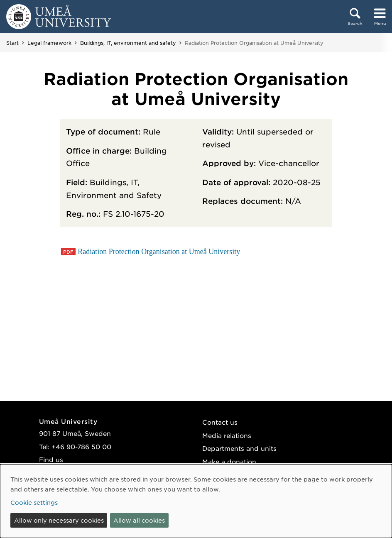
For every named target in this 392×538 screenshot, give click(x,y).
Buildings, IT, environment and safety (128, 43)
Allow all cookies (139, 520)
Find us (51, 459)
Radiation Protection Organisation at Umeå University (159, 252)
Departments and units (239, 448)
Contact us (220, 422)
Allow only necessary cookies (59, 520)
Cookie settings (34, 502)
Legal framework (49, 43)
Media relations (227, 435)
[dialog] (196, 501)
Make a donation (229, 461)
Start (12, 43)
